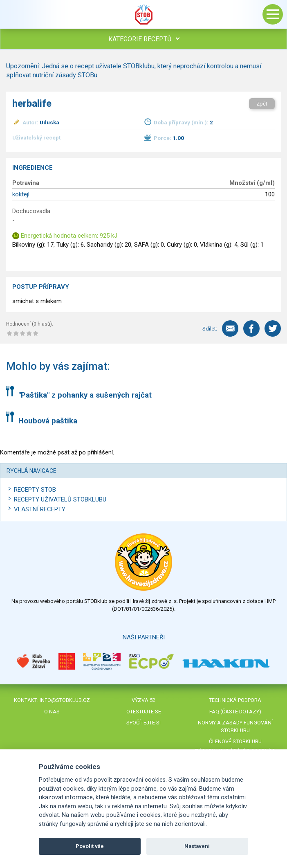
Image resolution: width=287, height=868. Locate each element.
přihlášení (100, 452)
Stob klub (143, 14)
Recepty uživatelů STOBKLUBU (60, 499)
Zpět (262, 104)
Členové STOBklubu (235, 741)
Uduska (49, 122)
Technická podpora (235, 700)
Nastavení (197, 846)
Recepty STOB (35, 490)
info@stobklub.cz (65, 700)
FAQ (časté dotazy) (235, 712)
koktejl (21, 194)
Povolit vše (90, 846)
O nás (52, 712)
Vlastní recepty (40, 509)
